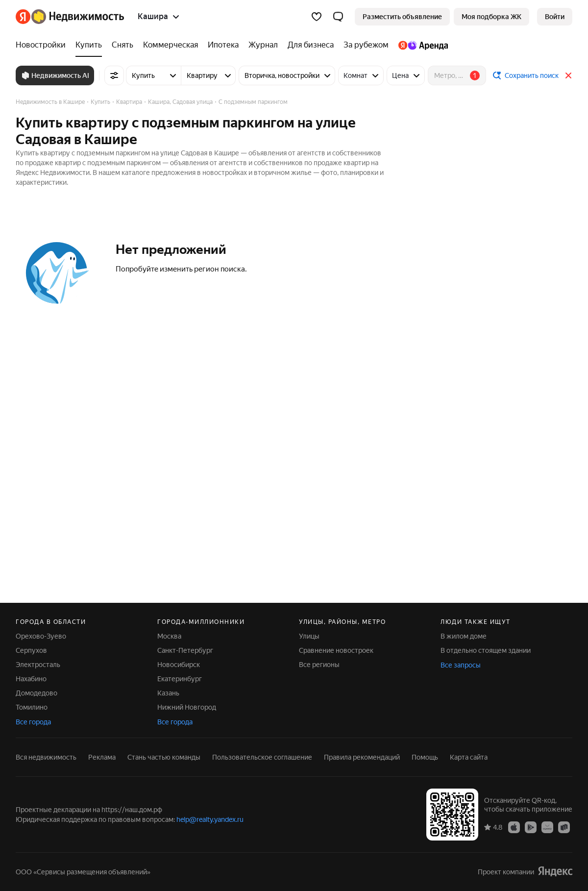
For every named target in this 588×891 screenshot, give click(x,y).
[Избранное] (317, 17)
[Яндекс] (23, 17)
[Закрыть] (568, 75)
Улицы (309, 636)
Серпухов (31, 650)
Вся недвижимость (46, 757)
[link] (555, 17)
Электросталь (38, 665)
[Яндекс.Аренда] (421, 45)
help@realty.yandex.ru (210, 819)
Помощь (425, 757)
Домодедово (37, 693)
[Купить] (89, 45)
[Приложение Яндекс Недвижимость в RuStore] (564, 827)
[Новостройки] (43, 45)
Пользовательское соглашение (262, 757)
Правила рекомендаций (362, 757)
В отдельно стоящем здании (486, 650)
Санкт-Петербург (185, 650)
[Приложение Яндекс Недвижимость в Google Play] (531, 827)
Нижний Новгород (187, 707)
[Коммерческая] (171, 45)
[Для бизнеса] (311, 45)
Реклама (102, 757)
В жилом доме (464, 636)
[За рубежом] (366, 45)
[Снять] (122, 45)
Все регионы (319, 665)
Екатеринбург (180, 679)
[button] (338, 17)
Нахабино (31, 679)
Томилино (32, 707)
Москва (169, 636)
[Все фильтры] (114, 75)
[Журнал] (263, 45)
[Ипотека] (223, 45)
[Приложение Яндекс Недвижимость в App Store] (514, 827)
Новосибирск (179, 665)
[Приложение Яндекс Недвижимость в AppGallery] (547, 827)
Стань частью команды (164, 757)
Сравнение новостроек (336, 650)
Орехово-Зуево (41, 636)
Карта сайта (469, 757)
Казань (168, 693)
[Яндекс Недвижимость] (78, 17)
